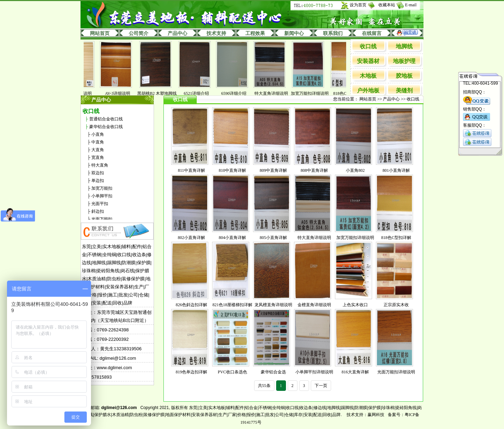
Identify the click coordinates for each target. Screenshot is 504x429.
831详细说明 (85, 93)
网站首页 (100, 33)
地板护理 (404, 61)
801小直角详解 (396, 170)
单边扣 (98, 181)
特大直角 (100, 165)
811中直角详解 (191, 170)
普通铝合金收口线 (106, 119)
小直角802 (355, 170)
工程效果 (255, 33)
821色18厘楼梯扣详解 (232, 305)
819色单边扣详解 (191, 372)
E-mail (411, 5)
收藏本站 (387, 5)
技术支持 (216, 33)
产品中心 (177, 33)
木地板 (368, 76)
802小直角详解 (191, 238)
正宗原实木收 (396, 305)
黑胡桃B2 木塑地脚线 (162, 93)
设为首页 (358, 5)
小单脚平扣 (102, 196)
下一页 (321, 386)
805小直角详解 (273, 238)
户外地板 (368, 90)
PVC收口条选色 (232, 372)
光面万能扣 (102, 219)
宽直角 (98, 157)
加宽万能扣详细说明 (315, 93)
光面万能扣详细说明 (396, 372)
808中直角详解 (314, 170)
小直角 (98, 134)
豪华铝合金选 (273, 372)
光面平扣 (100, 204)
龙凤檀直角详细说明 (273, 305)
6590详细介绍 (239, 93)
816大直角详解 (355, 372)
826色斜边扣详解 (191, 305)
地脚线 (404, 46)
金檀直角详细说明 (314, 305)
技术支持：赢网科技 (365, 415)
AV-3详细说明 (123, 93)
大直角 (98, 150)
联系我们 (333, 33)
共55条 (264, 386)
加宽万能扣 (102, 188)
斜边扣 (98, 211)
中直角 (98, 142)
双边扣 (98, 173)
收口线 (368, 46)
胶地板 (404, 76)
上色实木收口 (355, 305)
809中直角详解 (273, 170)
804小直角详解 (232, 238)
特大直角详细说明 (276, 93)
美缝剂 (404, 90)
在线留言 (372, 33)
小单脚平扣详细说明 (314, 372)
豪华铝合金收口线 (106, 127)
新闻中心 (294, 33)
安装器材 (368, 61)
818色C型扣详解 (396, 238)
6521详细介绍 (202, 93)
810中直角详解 (232, 170)
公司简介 (139, 33)
